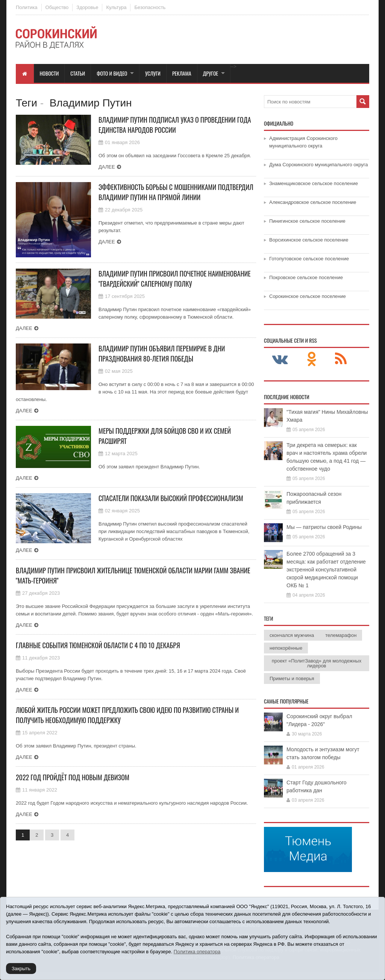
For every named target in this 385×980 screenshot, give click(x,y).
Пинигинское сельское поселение (307, 221)
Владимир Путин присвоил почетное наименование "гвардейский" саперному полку (175, 279)
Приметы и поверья (292, 678)
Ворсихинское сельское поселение (309, 240)
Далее (107, 167)
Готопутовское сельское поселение (309, 259)
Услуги (153, 73)
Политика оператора (197, 952)
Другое (211, 73)
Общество (57, 7)
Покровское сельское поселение (306, 277)
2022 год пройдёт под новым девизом (73, 777)
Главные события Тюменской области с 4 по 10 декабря (98, 645)
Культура (116, 7)
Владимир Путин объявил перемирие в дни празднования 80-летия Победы (162, 353)
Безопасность (150, 7)
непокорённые (286, 648)
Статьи (78, 73)
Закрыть (21, 969)
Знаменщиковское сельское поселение (314, 183)
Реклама (182, 73)
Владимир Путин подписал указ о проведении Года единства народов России (175, 125)
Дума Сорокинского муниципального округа (319, 165)
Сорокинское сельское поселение (308, 296)
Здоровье (87, 7)
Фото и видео (112, 73)
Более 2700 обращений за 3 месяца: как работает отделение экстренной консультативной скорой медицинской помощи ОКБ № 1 (326, 570)
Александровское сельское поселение (313, 202)
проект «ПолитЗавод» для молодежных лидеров (317, 663)
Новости (49, 73)
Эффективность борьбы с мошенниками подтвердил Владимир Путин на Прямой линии (176, 192)
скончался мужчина (292, 635)
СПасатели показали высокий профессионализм (171, 498)
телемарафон (341, 635)
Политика (27, 7)
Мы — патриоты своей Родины (324, 527)
